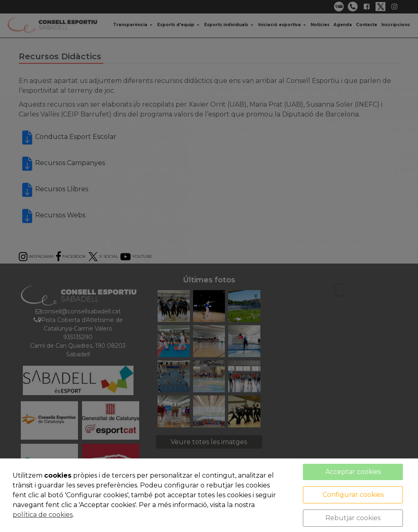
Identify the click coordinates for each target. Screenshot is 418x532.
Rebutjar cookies (353, 518)
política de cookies (43, 515)
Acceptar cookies (353, 472)
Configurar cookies (353, 495)
